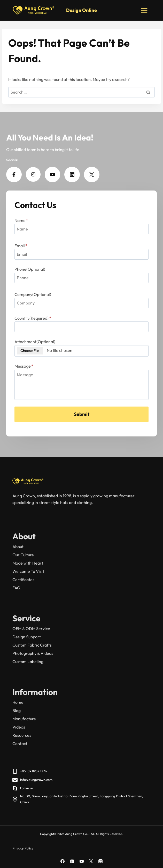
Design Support (27, 637)
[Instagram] (100, 861)
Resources (22, 735)
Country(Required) (33, 318)
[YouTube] (82, 861)
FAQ (16, 588)
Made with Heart (28, 563)
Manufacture (24, 719)
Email (21, 246)
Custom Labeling (28, 662)
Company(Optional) (33, 294)
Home (18, 702)
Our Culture (23, 555)
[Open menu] (144, 10)
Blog (17, 710)
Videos (19, 727)
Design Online (81, 10)
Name (21, 220)
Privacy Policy (23, 848)
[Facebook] (63, 861)
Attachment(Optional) (35, 342)
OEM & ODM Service (31, 629)
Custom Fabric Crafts (32, 645)
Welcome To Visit (28, 571)
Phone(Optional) (30, 269)
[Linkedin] (72, 861)
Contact (20, 743)
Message (24, 366)
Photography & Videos (33, 653)
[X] (91, 861)
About (18, 547)
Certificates (23, 580)
